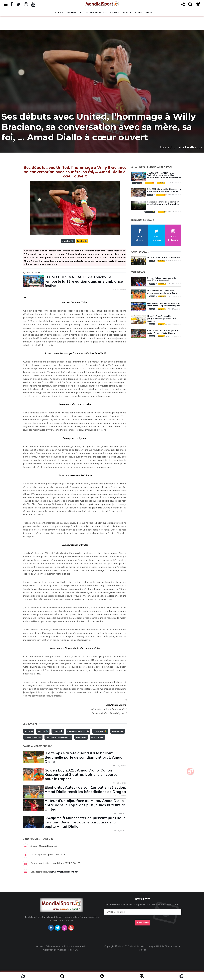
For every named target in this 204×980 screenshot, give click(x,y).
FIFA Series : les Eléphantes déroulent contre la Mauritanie (162, 292)
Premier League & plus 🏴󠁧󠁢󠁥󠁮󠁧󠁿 (78, 731)
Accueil (57, 12)
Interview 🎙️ (68, 241)
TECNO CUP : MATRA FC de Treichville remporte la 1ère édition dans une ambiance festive (84, 281)
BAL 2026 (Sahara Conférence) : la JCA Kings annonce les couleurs (164, 190)
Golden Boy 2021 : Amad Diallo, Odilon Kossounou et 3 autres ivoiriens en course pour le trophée (81, 774)
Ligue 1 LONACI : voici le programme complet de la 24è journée (162, 319)
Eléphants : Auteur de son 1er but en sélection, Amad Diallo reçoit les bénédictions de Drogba (85, 789)
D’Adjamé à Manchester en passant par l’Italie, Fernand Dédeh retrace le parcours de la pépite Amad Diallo (85, 822)
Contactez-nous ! (76, 946)
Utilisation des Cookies (55, 950)
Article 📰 (29, 731)
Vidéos (127, 12)
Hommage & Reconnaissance (58, 737)
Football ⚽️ (82, 241)
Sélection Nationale (33, 737)
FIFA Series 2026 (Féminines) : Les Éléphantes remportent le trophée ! (164, 305)
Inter (149, 12)
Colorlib (143, 950)
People (114, 12)
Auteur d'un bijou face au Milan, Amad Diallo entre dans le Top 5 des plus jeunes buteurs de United (85, 805)
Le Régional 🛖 (137, 183)
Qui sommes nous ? (55, 946)
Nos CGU (73, 950)
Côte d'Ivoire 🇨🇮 (100, 731)
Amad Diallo (81, 737)
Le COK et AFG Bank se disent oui (164, 257)
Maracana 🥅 (150, 183)
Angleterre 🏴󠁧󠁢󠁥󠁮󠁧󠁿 (118, 731)
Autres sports (95, 12)
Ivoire (138, 12)
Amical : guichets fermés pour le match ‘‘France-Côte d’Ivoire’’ (163, 332)
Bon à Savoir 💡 (150, 212)
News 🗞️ (150, 195)
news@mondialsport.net (64, 872)
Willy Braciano (97, 737)
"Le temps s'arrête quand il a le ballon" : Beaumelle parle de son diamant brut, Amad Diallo (84, 757)
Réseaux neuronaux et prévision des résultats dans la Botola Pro (163, 203)
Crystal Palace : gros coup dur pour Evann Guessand (162, 279)
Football (73, 12)
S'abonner (143, 922)
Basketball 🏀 (161, 195)
